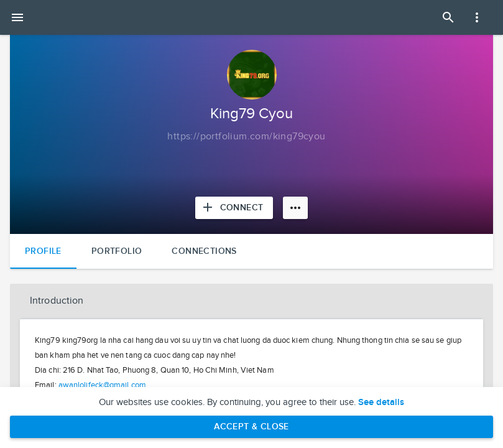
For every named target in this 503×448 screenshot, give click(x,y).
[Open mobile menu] (17, 17)
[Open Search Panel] (448, 17)
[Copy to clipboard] (246, 137)
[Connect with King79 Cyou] (234, 208)
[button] (251, 301)
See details (381, 403)
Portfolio (117, 251)
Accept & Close (251, 427)
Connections (204, 251)
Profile (43, 251)
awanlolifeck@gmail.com (102, 385)
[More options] (295, 208)
